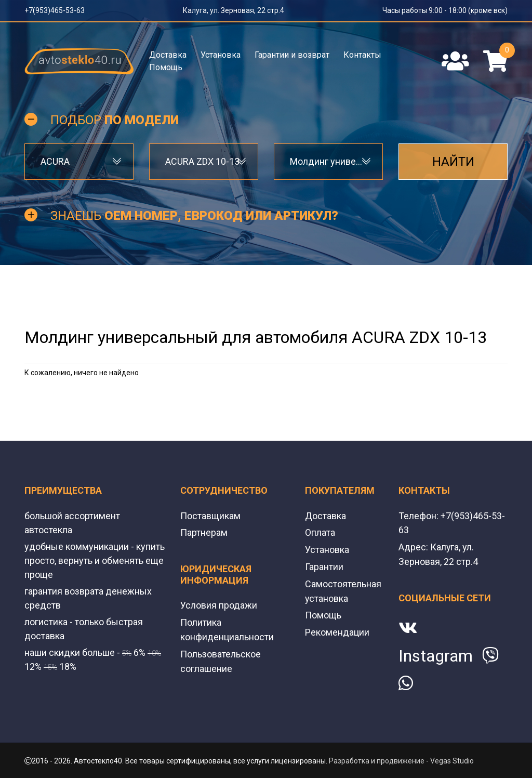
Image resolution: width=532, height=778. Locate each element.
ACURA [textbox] (55, 162)
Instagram (436, 655)
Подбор (115, 121)
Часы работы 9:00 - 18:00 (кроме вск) (445, 10)
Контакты (362, 55)
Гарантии (324, 566)
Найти (453, 162)
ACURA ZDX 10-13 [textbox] (202, 162)
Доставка (168, 55)
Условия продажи (219, 605)
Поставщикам (210, 516)
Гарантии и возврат (292, 55)
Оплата (320, 533)
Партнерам (204, 533)
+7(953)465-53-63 (55, 10)
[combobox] (79, 162)
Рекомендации (337, 630)
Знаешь (194, 216)
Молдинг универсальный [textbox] (328, 162)
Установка (221, 55)
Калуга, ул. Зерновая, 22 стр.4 (234, 10)
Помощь (166, 67)
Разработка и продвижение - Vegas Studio (401, 760)
